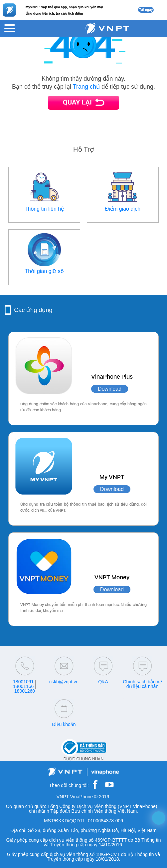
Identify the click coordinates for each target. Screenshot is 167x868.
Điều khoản (64, 724)
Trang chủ (86, 87)
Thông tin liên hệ (44, 209)
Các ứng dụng (33, 310)
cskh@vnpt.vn (64, 682)
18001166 (23, 686)
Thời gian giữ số (44, 271)
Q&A (103, 682)
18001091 (23, 682)
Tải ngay (146, 10)
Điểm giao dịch (123, 209)
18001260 (25, 691)
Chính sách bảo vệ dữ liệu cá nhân (142, 684)
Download (110, 389)
